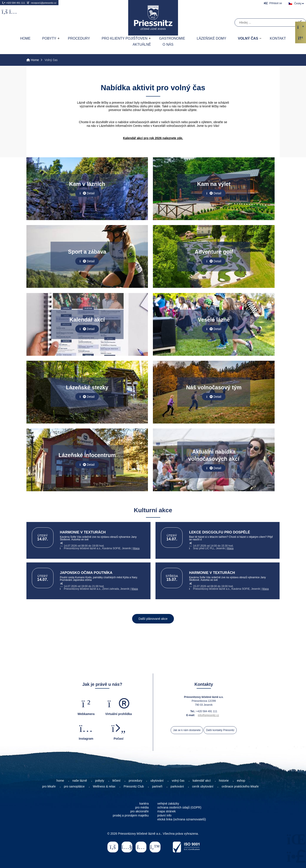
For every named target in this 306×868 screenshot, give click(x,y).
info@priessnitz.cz (209, 715)
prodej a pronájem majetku (131, 815)
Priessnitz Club (134, 786)
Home (153, 18)
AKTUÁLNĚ (142, 44)
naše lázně (80, 781)
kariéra (144, 804)
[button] (273, 3)
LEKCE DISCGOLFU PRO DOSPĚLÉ (219, 532)
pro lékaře (49, 786)
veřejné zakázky (168, 804)
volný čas (178, 781)
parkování (177, 786)
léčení (116, 781)
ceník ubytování (203, 786)
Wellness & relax (104, 786)
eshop (241, 781)
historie (224, 781)
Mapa (136, 548)
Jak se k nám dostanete (187, 730)
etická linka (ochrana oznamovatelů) (182, 819)
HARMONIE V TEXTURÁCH (83, 532)
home (60, 781)
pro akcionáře (140, 811)
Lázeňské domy (212, 38)
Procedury (79, 38)
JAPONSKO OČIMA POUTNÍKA (86, 573)
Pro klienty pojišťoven (124, 38)
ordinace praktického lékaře (240, 786)
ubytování (157, 781)
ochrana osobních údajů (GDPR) (179, 807)
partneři (157, 786)
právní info (164, 815)
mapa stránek (167, 811)
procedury (135, 781)
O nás (168, 44)
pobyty (100, 781)
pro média (142, 807)
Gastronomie (172, 38)
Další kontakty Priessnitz (220, 730)
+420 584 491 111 (14, 3)
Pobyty (49, 38)
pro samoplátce (74, 786)
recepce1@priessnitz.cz (42, 3)
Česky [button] (298, 3)
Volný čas (248, 38)
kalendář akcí (202, 781)
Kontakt (278, 38)
